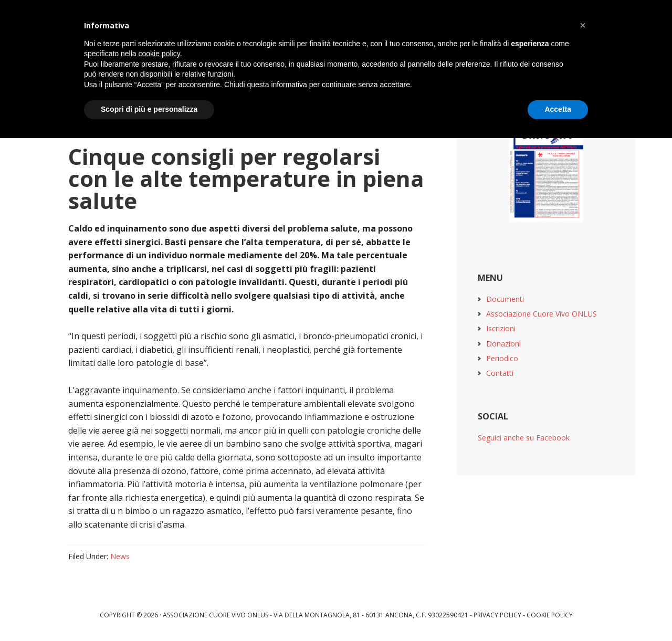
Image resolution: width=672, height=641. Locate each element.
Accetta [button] (558, 109)
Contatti (500, 373)
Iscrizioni (501, 328)
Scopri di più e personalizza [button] (149, 109)
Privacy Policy (497, 615)
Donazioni (503, 344)
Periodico (502, 358)
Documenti (505, 299)
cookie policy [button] (159, 54)
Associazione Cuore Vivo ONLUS (542, 314)
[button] (583, 25)
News (120, 556)
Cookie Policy (550, 615)
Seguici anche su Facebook (524, 438)
